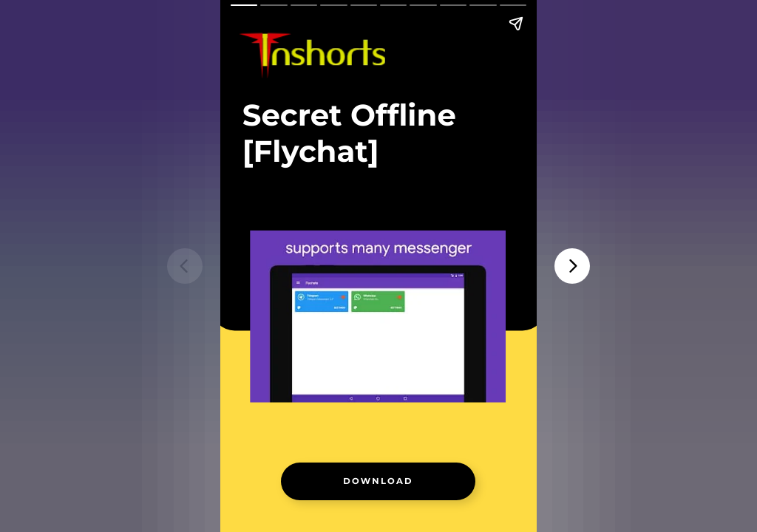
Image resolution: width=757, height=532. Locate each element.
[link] (378, 481)
